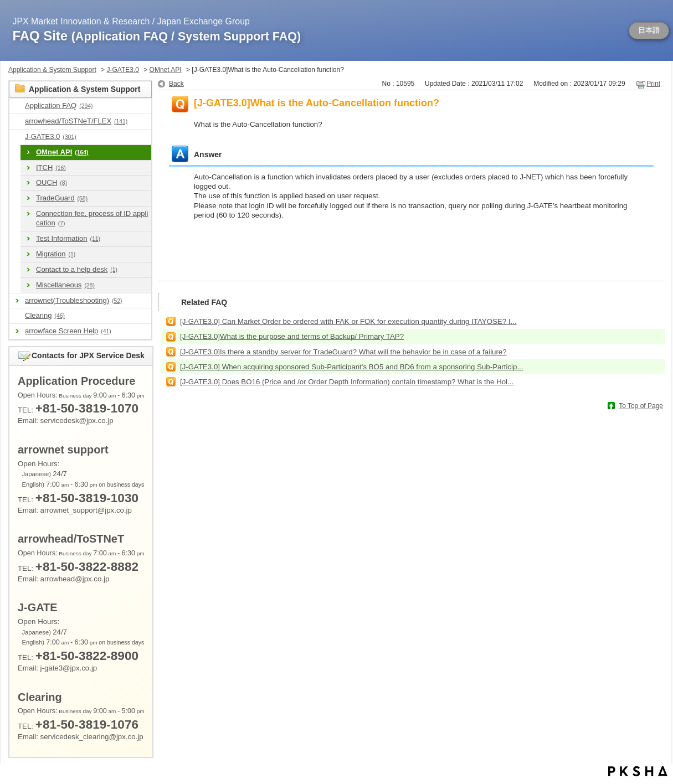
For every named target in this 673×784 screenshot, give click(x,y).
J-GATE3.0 (122, 70)
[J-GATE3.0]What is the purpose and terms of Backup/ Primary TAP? (292, 336)
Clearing (45, 315)
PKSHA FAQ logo (638, 771)
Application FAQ (59, 105)
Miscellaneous (65, 285)
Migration (56, 254)
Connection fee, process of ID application (92, 218)
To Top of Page (641, 406)
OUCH (52, 182)
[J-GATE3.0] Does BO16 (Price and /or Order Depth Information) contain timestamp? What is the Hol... (347, 382)
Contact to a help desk (77, 269)
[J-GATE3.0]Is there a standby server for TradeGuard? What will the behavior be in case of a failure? (343, 352)
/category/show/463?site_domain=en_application (17, 316)
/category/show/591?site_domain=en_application (17, 137)
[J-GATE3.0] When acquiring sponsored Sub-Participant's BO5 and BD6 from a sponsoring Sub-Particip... (351, 367)
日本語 (649, 30)
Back (176, 84)
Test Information (68, 238)
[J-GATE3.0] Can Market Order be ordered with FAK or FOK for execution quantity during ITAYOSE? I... (348, 321)
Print (653, 84)
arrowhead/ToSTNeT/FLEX (76, 121)
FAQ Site (157, 36)
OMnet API (166, 70)
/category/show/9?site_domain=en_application (17, 106)
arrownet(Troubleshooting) (73, 300)
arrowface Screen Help (68, 331)
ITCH (51, 167)
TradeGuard (62, 198)
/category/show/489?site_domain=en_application (17, 122)
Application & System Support (52, 70)
